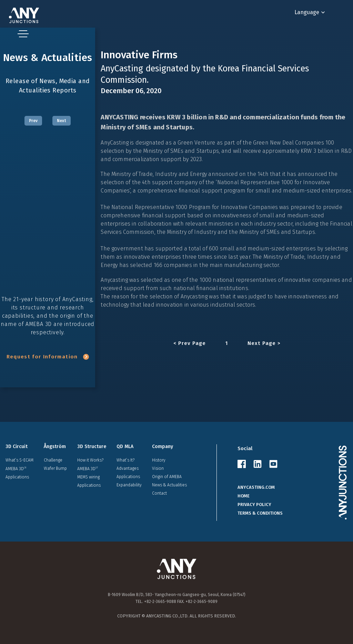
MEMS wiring (88, 477)
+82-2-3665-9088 (160, 602)
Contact (159, 493)
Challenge (53, 460)
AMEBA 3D (16, 469)
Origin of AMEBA (167, 477)
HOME (244, 496)
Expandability (129, 485)
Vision (158, 468)
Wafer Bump (55, 468)
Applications (17, 477)
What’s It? (125, 460)
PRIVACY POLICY (254, 504)
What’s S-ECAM (19, 460)
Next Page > (264, 343)
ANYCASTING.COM (256, 487)
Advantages (128, 468)
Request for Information (48, 357)
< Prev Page (190, 343)
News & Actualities (169, 485)
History (159, 460)
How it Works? (90, 460)
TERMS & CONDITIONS (260, 513)
